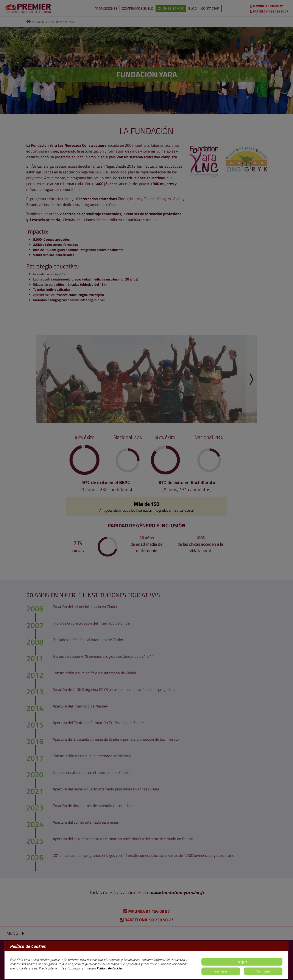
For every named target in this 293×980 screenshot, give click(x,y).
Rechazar (221, 971)
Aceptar (242, 962)
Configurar (263, 971)
